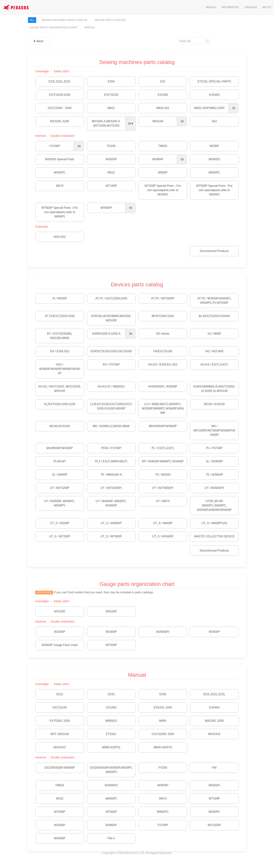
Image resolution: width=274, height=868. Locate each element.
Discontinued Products (214, 251)
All (32, 20)
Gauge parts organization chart (54, 27)
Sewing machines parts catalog (65, 20)
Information (230, 7)
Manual (211, 7)
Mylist (267, 7)
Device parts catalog (110, 20)
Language (251, 7)
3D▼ (131, 124)
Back (39, 41)
